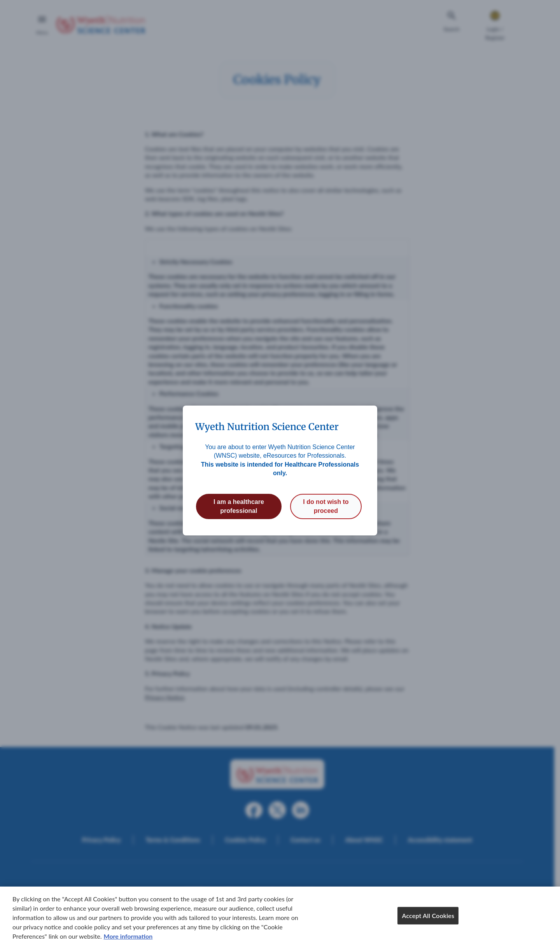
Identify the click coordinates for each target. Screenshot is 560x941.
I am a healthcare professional (239, 506)
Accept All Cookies (428, 921)
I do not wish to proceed (326, 506)
